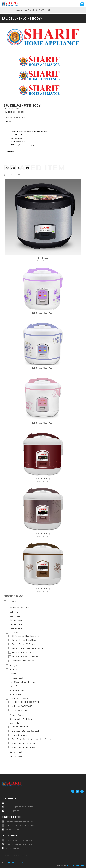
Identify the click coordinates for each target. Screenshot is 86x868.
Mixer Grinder (16, 695)
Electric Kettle (16, 620)
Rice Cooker (43, 258)
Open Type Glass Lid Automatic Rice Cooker (31, 739)
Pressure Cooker (17, 715)
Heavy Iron (14, 666)
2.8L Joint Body (43, 478)
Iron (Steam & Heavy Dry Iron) (23, 682)
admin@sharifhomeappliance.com (21, 803)
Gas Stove (14, 633)
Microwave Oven (17, 690)
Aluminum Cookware (19, 608)
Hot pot (13, 674)
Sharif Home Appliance (16, 855)
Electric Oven (16, 624)
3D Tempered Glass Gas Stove (25, 636)
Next (22, 175)
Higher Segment (19, 735)
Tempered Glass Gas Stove (24, 661)
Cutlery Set (15, 616)
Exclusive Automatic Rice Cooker (26, 731)
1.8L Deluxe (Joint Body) (43, 313)
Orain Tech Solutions (75, 865)
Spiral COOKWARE (20, 710)
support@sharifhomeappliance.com (22, 840)
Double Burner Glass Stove (24, 640)
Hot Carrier (14, 670)
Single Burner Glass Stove (23, 653)
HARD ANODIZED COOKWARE (26, 702)
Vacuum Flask (16, 756)
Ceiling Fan (14, 612)
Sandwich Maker (17, 752)
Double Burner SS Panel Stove (26, 644)
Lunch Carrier (16, 686)
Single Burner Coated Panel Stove (27, 648)
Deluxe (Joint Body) (13, 109)
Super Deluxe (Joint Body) (24, 747)
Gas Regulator (16, 628)
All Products (13, 602)
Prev (8, 175)
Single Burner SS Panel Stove (25, 657)
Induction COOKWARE (22, 706)
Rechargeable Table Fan (21, 719)
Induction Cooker (17, 678)
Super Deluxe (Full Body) (23, 743)
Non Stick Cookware (19, 699)
